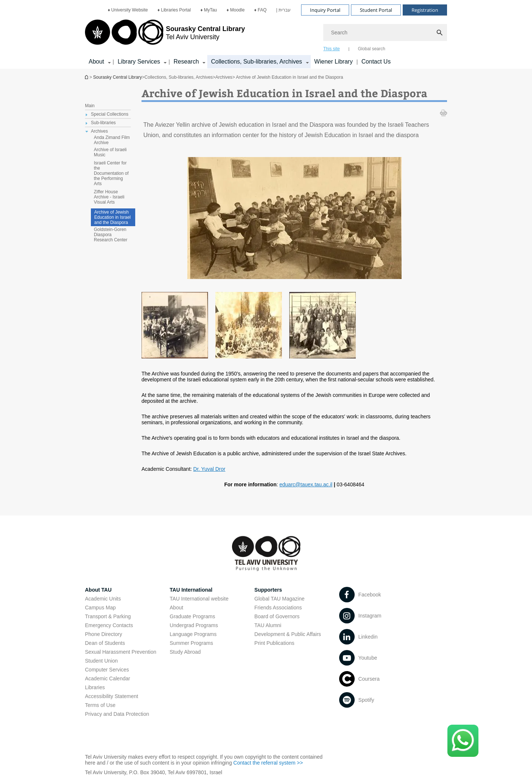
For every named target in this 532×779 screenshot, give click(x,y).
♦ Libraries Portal (174, 10)
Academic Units (103, 599)
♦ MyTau (209, 10)
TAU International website (199, 599)
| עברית (284, 10)
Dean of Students (105, 643)
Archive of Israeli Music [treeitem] (110, 152)
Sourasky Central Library (117, 77)
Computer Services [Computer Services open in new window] (107, 670)
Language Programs (193, 634)
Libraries (95, 687)
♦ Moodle (236, 10)
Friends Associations (278, 608)
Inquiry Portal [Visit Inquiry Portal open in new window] (325, 10)
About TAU (98, 590)
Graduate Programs (192, 616)
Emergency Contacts (109, 625)
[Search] (385, 33)
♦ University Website (128, 10)
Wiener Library (334, 62)
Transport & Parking (108, 616)
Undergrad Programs (194, 625)
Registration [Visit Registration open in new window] (425, 10)
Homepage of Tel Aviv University (87, 77)
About (176, 608)
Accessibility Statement (112, 696)
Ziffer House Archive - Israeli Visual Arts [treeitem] (109, 197)
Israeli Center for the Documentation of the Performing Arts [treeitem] (111, 173)
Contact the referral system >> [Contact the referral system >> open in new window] (268, 763)
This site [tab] (332, 49)
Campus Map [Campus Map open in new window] (100, 608)
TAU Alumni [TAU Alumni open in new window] (268, 625)
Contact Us (376, 62)
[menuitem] (128, 10)
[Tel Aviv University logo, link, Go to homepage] (165, 35)
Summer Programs (191, 643)
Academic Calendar (108, 678)
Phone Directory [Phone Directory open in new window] (103, 634)
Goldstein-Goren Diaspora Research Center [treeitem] (111, 235)
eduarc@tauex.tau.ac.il (306, 484)
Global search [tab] (372, 49)
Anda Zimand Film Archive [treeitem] (112, 140)
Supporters (268, 590)
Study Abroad (185, 652)
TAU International (191, 590)
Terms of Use (100, 705)
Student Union (101, 661)
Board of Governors (277, 616)
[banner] (266, 34)
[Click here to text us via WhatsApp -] (463, 741)
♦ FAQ (260, 10)
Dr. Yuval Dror (209, 469)
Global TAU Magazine (280, 599)
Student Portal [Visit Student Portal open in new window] (376, 10)
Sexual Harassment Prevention (121, 652)
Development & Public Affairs (288, 634)
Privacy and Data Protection (117, 714)
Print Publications (274, 643)
